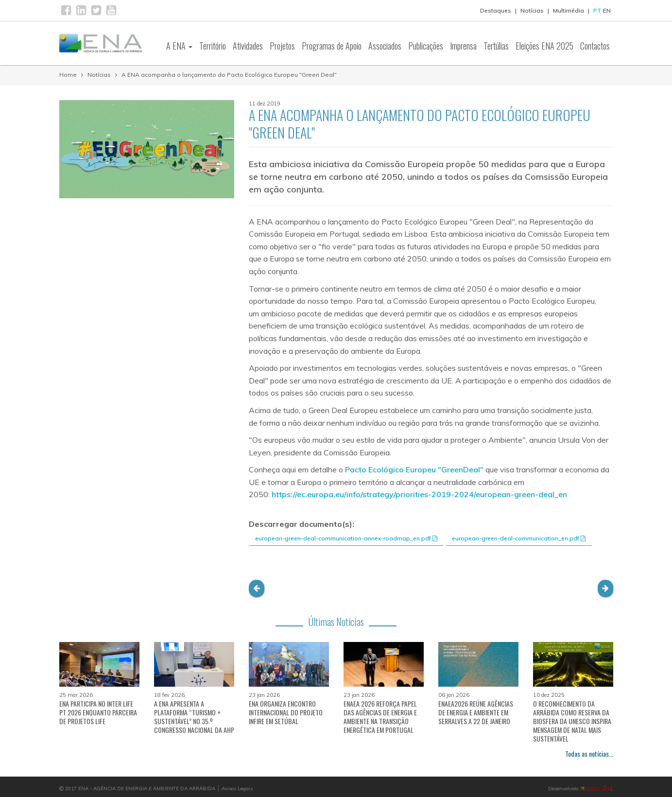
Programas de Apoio (332, 46)
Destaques (496, 10)
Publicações (426, 46)
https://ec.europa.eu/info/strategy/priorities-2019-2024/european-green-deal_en (419, 494)
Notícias (532, 10)
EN (607, 10)
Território (213, 46)
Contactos (595, 46)
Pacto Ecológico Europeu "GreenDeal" (414, 469)
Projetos (282, 46)
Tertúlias (496, 46)
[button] (257, 589)
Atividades (248, 46)
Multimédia (569, 10)
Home (68, 75)
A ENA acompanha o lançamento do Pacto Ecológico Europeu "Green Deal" (229, 75)
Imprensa (463, 46)
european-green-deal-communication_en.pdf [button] (519, 538)
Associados (385, 46)
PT (597, 10)
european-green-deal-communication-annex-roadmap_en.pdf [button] (346, 538)
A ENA (179, 46)
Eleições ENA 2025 (544, 46)
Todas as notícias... (589, 754)
